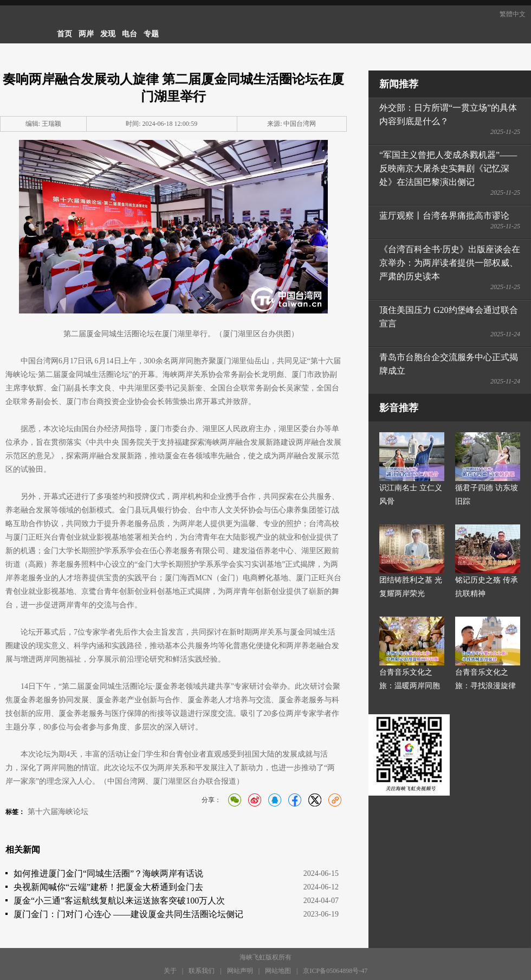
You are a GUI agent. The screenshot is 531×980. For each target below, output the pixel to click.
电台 (129, 34)
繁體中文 (513, 14)
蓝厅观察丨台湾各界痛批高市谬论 (444, 216)
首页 (64, 34)
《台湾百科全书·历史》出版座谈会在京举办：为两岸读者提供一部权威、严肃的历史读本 (450, 263)
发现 (108, 34)
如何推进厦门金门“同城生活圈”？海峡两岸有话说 (108, 873)
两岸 (86, 34)
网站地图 (278, 971)
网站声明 (240, 971)
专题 (151, 34)
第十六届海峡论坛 (58, 812)
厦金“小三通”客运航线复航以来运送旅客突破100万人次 (119, 901)
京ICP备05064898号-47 (335, 971)
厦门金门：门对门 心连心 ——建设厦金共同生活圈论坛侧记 (128, 914)
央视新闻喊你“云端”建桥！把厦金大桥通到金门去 (108, 887)
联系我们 (202, 971)
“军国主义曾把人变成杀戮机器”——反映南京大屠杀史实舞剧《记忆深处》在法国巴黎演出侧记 (448, 168)
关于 (170, 971)
